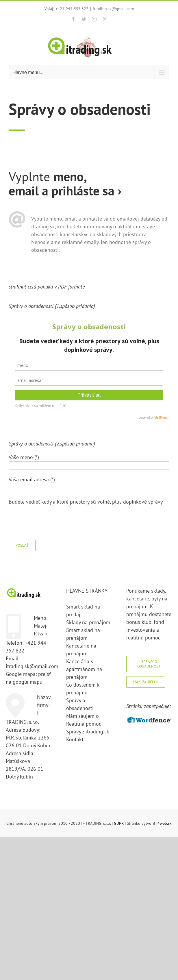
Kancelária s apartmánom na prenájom (84, 669)
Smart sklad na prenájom (83, 634)
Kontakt (75, 739)
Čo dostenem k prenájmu (83, 689)
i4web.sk (164, 823)
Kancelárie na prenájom (81, 650)
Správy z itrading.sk (88, 732)
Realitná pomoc (84, 724)
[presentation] (53, 523)
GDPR (119, 823)
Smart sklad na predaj (83, 611)
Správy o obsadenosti (80, 704)
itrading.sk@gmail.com (113, 9)
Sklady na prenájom (88, 622)
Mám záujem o (82, 716)
